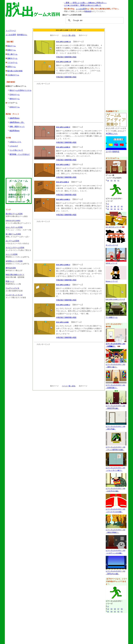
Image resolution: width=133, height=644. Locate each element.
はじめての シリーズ (114, 227)
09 (112, 206)
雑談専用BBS (14, 131)
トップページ (11, 30)
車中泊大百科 (11, 268)
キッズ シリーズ (112, 245)
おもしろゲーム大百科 (14, 227)
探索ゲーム (11, 50)
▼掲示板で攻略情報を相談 (66, 57)
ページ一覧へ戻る (69, 35)
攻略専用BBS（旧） (17, 122)
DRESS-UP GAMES (13, 220)
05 (108, 209)
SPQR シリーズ (112, 263)
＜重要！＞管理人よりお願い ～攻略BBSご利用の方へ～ (85, 3)
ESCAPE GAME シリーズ (115, 299)
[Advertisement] (66, 26)
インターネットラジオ (14, 295)
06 (122, 206)
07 (118, 206)
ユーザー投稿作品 (112, 152)
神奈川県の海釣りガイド (15, 275)
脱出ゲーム (11, 46)
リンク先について (16, 150)
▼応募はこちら (112, 133)
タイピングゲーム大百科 (15, 248)
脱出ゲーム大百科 (57, 640)
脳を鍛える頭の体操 (15, 71)
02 (115, 180)
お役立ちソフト (15, 142)
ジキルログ (14, 146)
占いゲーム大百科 (12, 241)
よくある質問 (81, 9)
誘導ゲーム (11, 67)
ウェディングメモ (12, 288)
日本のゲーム (15, 94)
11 (108, 204)
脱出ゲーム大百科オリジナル (20, 90)
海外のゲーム (15, 99)
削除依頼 (88, 11)
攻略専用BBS (14, 118)
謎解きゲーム (12, 58)
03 (112, 180)
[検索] (94, 20)
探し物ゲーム (12, 54)
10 (108, 206)
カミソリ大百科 (12, 254)
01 (118, 180)
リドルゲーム (12, 62)
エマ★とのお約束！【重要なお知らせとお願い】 (83, 5)
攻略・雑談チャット (17, 126)
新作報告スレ (22, 35)
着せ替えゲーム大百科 (14, 214)
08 (115, 206)
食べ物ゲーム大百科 (13, 234)
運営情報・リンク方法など (20, 154)
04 (108, 180)
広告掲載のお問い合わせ (64, 632)
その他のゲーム (13, 75)
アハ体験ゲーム (112, 317)
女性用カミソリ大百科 (14, 261)
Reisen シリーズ (112, 281)
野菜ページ (10, 281)
